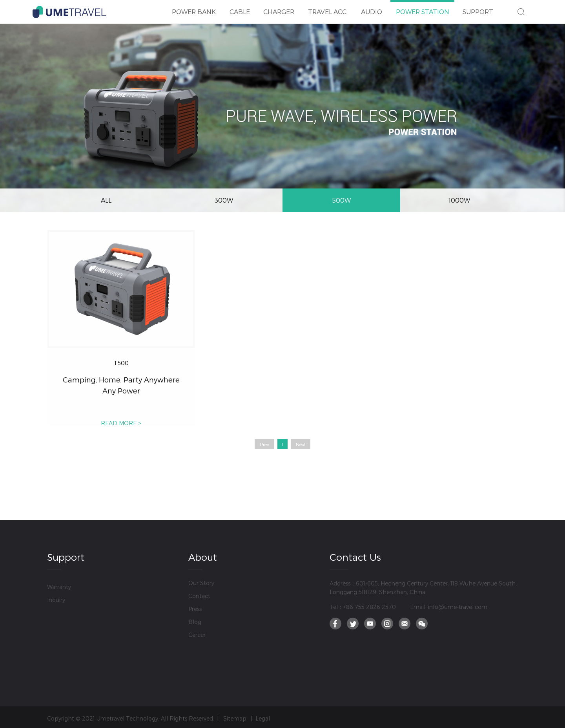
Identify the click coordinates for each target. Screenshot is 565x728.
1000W (459, 200)
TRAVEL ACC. (328, 8)
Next (301, 444)
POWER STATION (422, 8)
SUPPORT (478, 8)
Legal (263, 718)
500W (341, 200)
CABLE (240, 8)
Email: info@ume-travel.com (449, 607)
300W (224, 200)
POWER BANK (194, 8)
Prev (264, 444)
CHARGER (279, 8)
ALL (106, 200)
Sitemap (235, 718)
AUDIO (372, 8)
